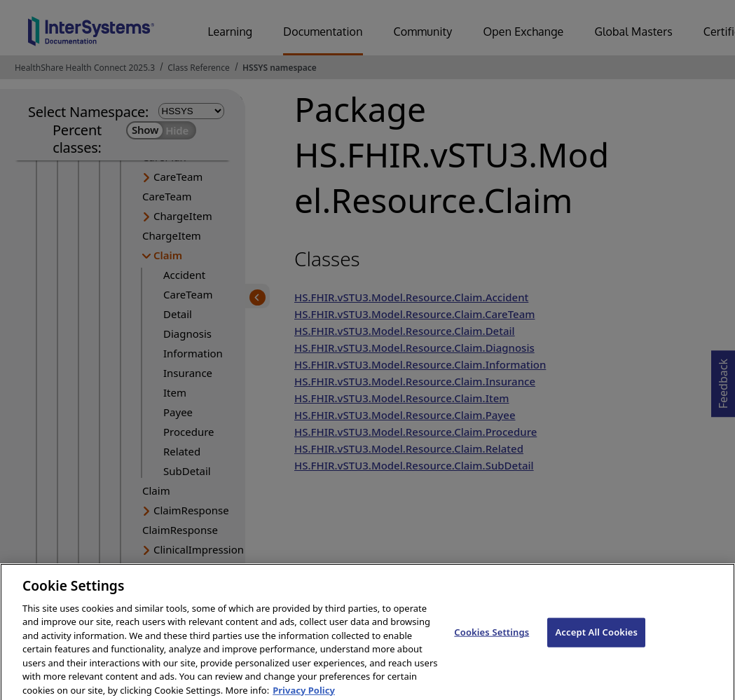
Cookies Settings (492, 642)
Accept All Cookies (596, 642)
